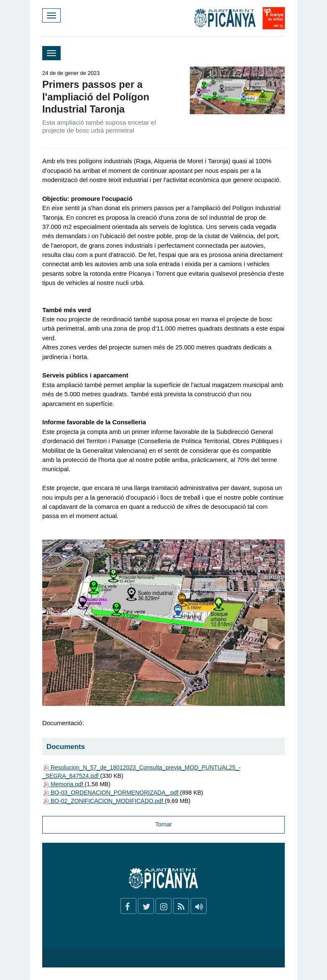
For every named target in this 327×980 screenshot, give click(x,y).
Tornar (163, 824)
